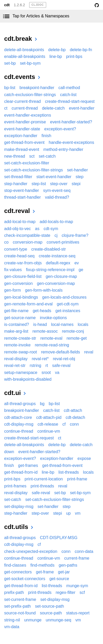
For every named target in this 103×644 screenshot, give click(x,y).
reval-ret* (40, 359)
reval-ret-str (15, 365)
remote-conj (73, 331)
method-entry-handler (63, 149)
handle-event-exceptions (71, 142)
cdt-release (48, 424)
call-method (69, 88)
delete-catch (53, 108)
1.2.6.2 (19, 5)
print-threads (42, 486)
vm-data (12, 627)
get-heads (42, 311)
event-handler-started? (71, 122)
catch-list (68, 95)
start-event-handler (54, 177)
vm (78, 513)
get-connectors (18, 572)
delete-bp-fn (81, 50)
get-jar (64, 572)
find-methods (42, 565)
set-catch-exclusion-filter (27, 163)
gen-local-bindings (21, 297)
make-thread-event (22, 149)
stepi (76, 184)
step (80, 177)
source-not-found (20, 613)
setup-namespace (21, 373)
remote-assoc (45, 331)
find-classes (15, 565)
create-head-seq (19, 256)
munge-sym (77, 586)
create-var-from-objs (23, 263)
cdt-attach (73, 410)
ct (6, 108)
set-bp (10, 63)
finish (46, 136)
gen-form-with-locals (44, 290)
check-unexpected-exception (31, 551)
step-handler (16, 184)
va (57, 373)
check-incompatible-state (27, 235)
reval (89, 352)
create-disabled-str (49, 249)
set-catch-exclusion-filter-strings (34, 170)
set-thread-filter (18, 177)
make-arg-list (16, 331)
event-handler (82, 108)
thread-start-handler (23, 197)
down (9, 452)
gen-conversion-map (56, 283)
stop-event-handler (22, 190)
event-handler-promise (25, 122)
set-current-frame (20, 599)
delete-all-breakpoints (24, 50)
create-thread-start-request (70, 101)
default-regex (58, 263)
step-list (39, 184)
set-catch (47, 156)
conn (74, 424)
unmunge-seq (58, 620)
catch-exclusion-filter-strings (30, 95)
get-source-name (20, 318)
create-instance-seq (57, 256)
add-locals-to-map (56, 222)
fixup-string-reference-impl (50, 270)
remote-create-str (20, 338)
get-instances (68, 311)
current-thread (25, 108)
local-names (62, 324)
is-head (40, 324)
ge (81, 270)
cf (64, 424)
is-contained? (17, 324)
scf (82, 592)
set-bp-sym (30, 63)
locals (83, 324)
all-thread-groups (20, 404)
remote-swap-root (20, 352)
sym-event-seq (57, 190)
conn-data (84, 551)
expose (84, 458)
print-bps (74, 56)
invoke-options (53, 318)
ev (77, 263)
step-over (59, 184)
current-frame (77, 558)
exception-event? (60, 129)
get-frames (28, 465)
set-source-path (49, 606)
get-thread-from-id (21, 472)
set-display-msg (19, 507)
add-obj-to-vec (17, 229)
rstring (35, 365)
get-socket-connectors (25, 579)
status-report (78, 613)
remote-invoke (17, 345)
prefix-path (14, 592)
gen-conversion (18, 283)
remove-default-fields (60, 352)
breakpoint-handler (37, 88)
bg (42, 404)
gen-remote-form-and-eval (28, 304)
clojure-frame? (75, 235)
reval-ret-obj (64, 359)
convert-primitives (63, 242)
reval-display (16, 359)
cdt (7, 5)
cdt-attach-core (18, 417)
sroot (46, 373)
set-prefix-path (17, 606)
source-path (51, 613)
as (37, 229)
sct (32, 156)
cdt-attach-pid (49, 417)
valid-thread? (57, 197)
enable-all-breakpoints (25, 56)
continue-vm (49, 431)
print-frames (15, 486)
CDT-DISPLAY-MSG (59, 538)
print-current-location (44, 479)
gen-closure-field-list (23, 276)
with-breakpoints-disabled (28, 379)
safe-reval (61, 365)
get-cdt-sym (68, 304)
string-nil (12, 620)
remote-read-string (52, 345)
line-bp (56, 56)
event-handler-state (22, 129)
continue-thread (19, 431)
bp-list (10, 88)
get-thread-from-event (24, 142)
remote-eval (51, 338)
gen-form (13, 290)
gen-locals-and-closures (64, 297)
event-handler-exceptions (28, 115)
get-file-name (16, 311)
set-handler (77, 170)
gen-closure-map (61, 276)
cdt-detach (75, 417)
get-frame (45, 572)
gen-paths (68, 565)
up (68, 513)
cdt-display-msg (19, 424)
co (6, 242)
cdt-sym (51, 229)
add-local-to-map (20, 222)
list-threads (69, 472)
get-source (59, 579)
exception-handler (21, 136)
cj (56, 235)
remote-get (77, 338)
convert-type (16, 249)
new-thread (15, 156)
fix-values (13, 270)
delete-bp (57, 50)
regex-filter (65, 592)
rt (47, 365)
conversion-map (28, 242)
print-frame (77, 479)
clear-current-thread (23, 101)
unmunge (33, 620)
